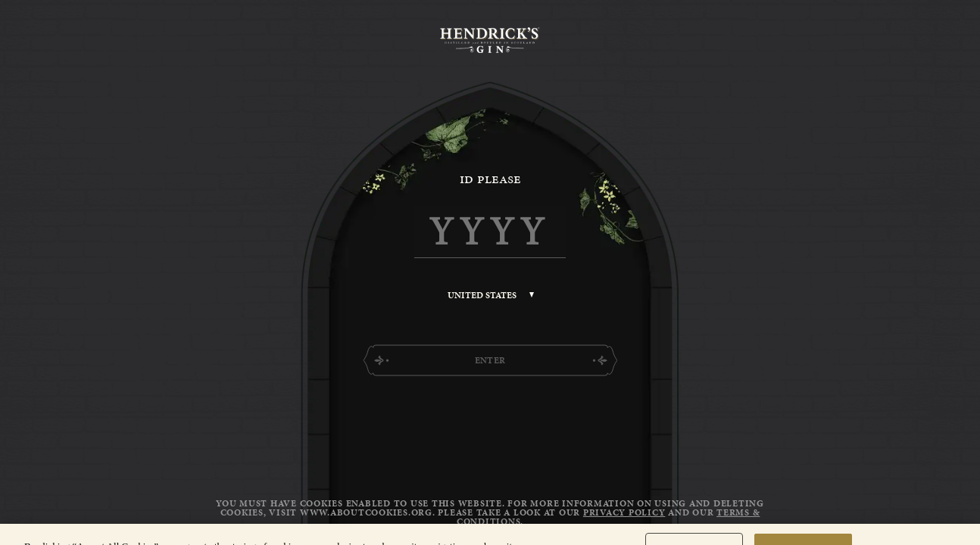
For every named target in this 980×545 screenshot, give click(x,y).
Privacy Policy (624, 512)
